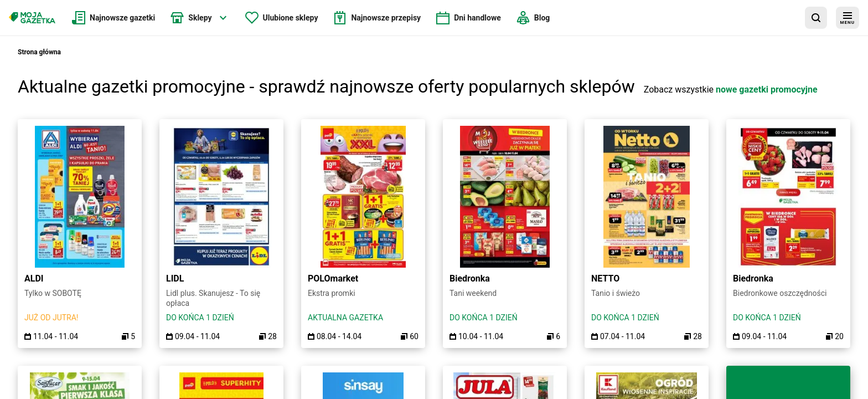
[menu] (848, 18)
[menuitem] (113, 18)
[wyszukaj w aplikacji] (816, 18)
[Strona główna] (32, 18)
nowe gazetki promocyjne (767, 89)
